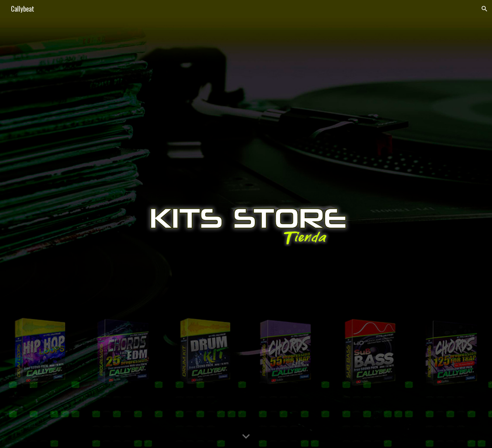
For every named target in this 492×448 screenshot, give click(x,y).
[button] (484, 9)
